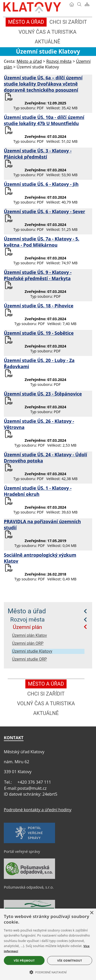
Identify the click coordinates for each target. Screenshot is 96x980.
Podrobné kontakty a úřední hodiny (38, 810)
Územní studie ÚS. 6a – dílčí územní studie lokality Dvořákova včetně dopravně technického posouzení (43, 84)
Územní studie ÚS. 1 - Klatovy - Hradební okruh (38, 491)
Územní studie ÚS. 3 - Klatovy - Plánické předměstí (38, 154)
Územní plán (27, 627)
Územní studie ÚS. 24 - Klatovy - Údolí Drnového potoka (45, 458)
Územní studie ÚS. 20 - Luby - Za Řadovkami (39, 363)
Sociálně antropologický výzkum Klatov (40, 558)
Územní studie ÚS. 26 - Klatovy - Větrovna (39, 424)
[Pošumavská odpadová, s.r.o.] (29, 878)
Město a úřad (27, 611)
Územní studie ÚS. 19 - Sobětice (39, 333)
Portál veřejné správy (22, 851)
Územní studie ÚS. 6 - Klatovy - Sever (44, 211)
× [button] (92, 913)
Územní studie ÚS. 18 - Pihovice (39, 306)
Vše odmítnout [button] (70, 960)
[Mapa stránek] (87, 4)
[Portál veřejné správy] (29, 842)
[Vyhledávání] (79, 4)
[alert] (48, 944)
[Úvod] (72, 4)
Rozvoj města (27, 619)
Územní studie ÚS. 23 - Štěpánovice (43, 394)
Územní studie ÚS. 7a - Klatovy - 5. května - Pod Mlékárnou (42, 242)
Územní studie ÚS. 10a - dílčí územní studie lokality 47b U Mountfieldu (44, 120)
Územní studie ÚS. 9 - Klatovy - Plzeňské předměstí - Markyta (38, 275)
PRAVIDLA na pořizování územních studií (42, 524)
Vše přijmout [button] (24, 960)
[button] (48, 972)
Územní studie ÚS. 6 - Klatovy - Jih (41, 184)
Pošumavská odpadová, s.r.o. (29, 887)
